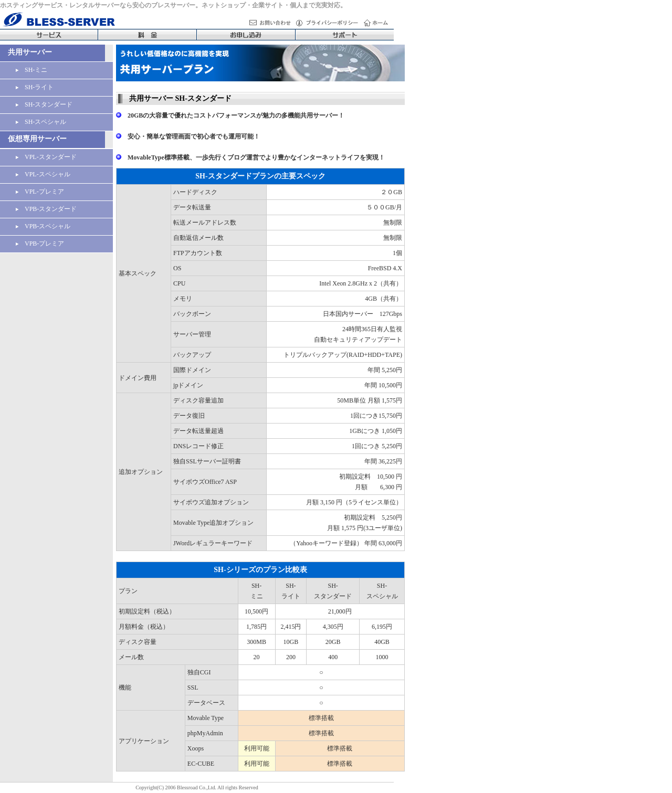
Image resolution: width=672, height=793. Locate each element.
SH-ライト (35, 87)
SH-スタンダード (44, 104)
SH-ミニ (31, 70)
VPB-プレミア (40, 244)
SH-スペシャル (41, 122)
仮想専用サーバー (37, 139)
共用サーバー (30, 52)
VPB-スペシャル (43, 226)
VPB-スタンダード (46, 209)
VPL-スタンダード (46, 157)
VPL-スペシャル (43, 174)
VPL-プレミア (40, 192)
